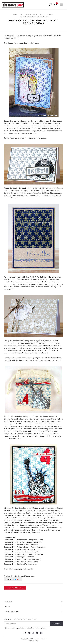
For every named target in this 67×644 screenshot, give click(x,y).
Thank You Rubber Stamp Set (28, 552)
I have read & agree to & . (25, 628)
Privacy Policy (42, 628)
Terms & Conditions (29, 628)
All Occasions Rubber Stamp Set (29, 542)
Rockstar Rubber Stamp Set (27, 545)
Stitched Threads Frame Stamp (29, 559)
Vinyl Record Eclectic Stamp (27, 562)
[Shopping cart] (56, 5)
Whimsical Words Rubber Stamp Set (31, 547)
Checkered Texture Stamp (27, 564)
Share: (13, 579)
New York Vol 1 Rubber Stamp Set (30, 554)
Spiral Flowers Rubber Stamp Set (29, 549)
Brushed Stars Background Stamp (30, 540)
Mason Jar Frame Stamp (26, 557)
